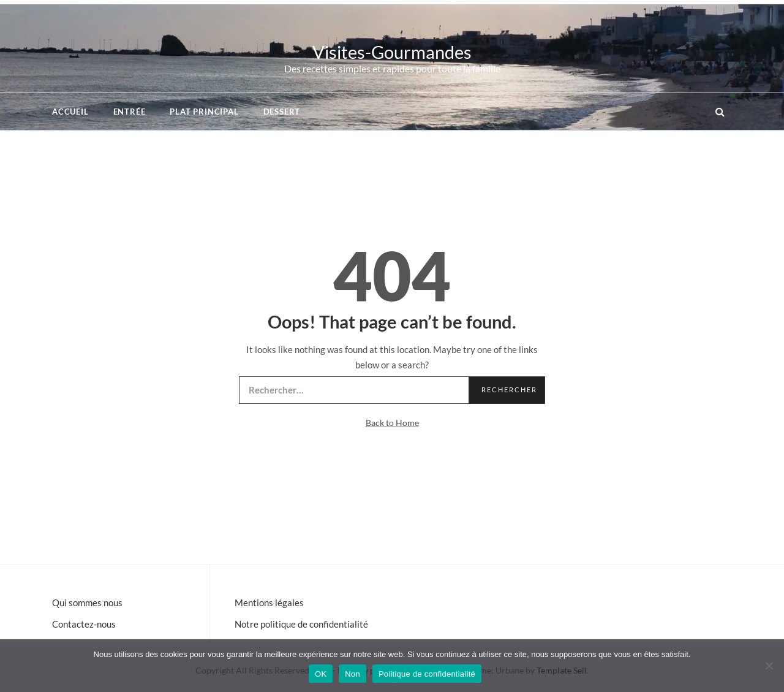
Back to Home (392, 423)
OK (321, 674)
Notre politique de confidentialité (301, 624)
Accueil (70, 112)
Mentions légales (269, 603)
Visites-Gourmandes (392, 52)
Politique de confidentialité (427, 674)
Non (352, 674)
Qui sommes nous (87, 603)
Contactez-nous (84, 624)
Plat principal (204, 112)
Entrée (130, 112)
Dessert (282, 112)
